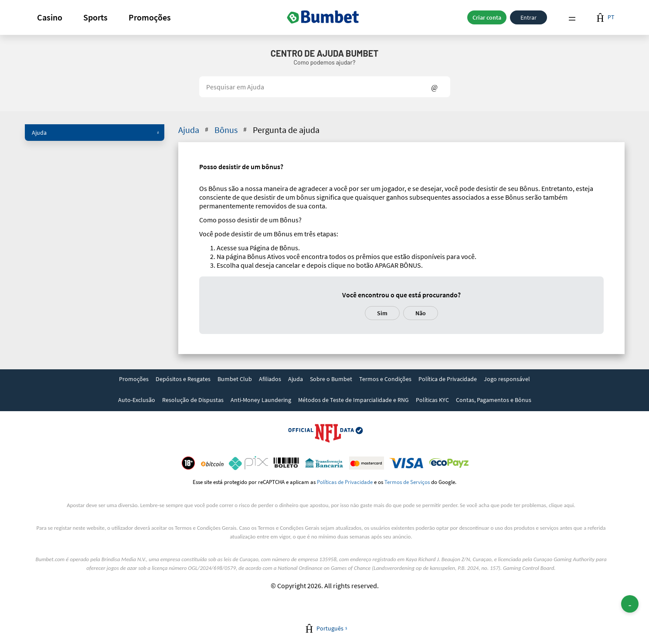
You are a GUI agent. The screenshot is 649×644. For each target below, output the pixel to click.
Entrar (528, 17)
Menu (572, 18)
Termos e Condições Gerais (206, 528)
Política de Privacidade (448, 379)
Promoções (150, 17)
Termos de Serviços (407, 482)
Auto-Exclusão (137, 400)
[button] (50, 17)
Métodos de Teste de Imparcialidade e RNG (353, 400)
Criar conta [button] (487, 17)
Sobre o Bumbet (331, 379)
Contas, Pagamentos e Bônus (494, 400)
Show (434, 87)
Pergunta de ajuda (286, 130)
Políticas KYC (432, 400)
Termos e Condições (385, 379)
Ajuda (95, 133)
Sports (95, 17)
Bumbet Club (235, 379)
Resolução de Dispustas (193, 400)
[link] (134, 380)
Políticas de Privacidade (345, 482)
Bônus (231, 130)
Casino (50, 17)
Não (421, 313)
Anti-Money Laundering (261, 400)
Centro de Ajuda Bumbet (324, 53)
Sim (382, 313)
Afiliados (270, 379)
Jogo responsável (507, 379)
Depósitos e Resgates (183, 379)
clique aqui (561, 505)
